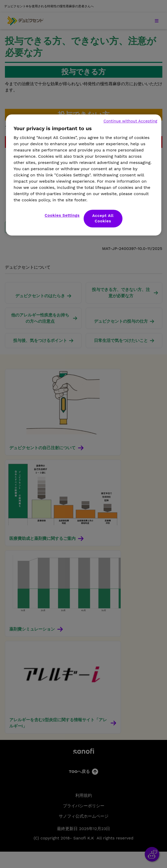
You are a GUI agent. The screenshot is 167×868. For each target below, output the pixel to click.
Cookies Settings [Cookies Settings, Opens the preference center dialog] (62, 216)
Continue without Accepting (130, 121)
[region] (84, 175)
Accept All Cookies (103, 219)
